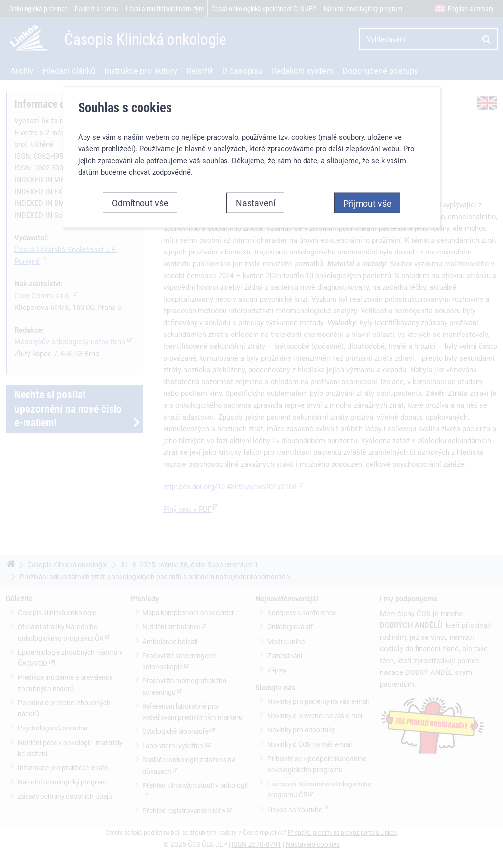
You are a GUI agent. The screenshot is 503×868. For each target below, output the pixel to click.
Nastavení (255, 203)
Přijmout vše (367, 203)
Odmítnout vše (140, 203)
